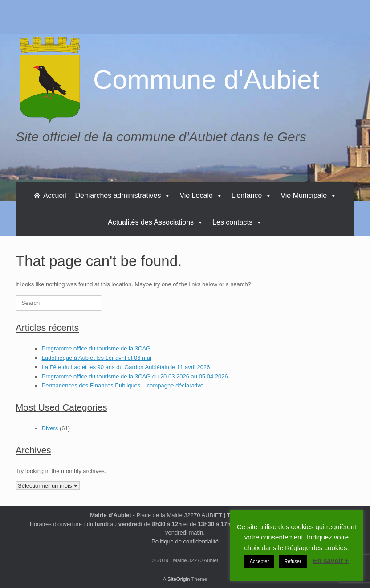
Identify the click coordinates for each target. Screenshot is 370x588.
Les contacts (237, 222)
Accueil (55, 195)
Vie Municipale (309, 195)
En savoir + (331, 561)
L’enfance (252, 195)
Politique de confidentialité (185, 541)
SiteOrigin (179, 579)
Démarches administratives (123, 195)
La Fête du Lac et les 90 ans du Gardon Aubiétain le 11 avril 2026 (126, 367)
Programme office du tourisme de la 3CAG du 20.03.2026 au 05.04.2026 (135, 376)
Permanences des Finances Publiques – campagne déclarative (123, 385)
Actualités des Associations (156, 222)
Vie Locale (201, 195)
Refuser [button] (293, 561)
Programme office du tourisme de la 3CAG (96, 348)
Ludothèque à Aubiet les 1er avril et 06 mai (97, 358)
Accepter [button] (259, 561)
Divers (50, 428)
